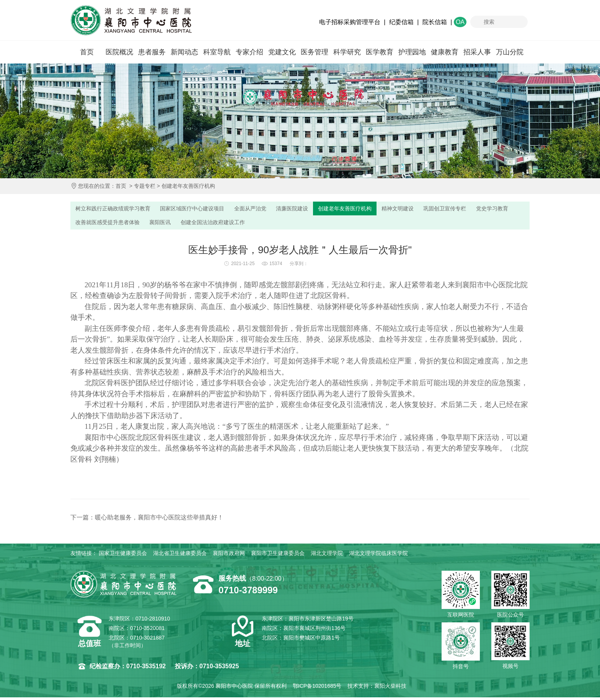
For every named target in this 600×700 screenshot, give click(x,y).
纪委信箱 (401, 22)
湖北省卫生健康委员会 (180, 556)
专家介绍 (249, 52)
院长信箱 (435, 22)
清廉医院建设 (311, 209)
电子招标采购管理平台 (350, 22)
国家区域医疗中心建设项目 (202, 209)
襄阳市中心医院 (131, 20)
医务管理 (315, 52)
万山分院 (510, 52)
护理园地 (412, 52)
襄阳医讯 (214, 224)
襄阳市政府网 (229, 556)
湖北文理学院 (327, 556)
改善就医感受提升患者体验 (157, 224)
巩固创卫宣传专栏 (478, 209)
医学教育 (380, 52)
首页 (87, 52)
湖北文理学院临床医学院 (378, 556)
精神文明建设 (426, 209)
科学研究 (347, 52)
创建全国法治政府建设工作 (271, 224)
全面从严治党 (266, 209)
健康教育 (445, 52)
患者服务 (152, 52)
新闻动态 (184, 52)
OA (460, 22)
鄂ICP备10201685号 (317, 689)
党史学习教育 (93, 224)
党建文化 (282, 52)
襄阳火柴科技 (390, 689)
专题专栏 (145, 186)
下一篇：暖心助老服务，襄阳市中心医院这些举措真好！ (147, 520)
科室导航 (217, 52)
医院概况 (119, 52)
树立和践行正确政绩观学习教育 (116, 209)
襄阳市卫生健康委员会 (278, 556)
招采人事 (477, 52)
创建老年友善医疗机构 (188, 186)
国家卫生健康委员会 (123, 556)
